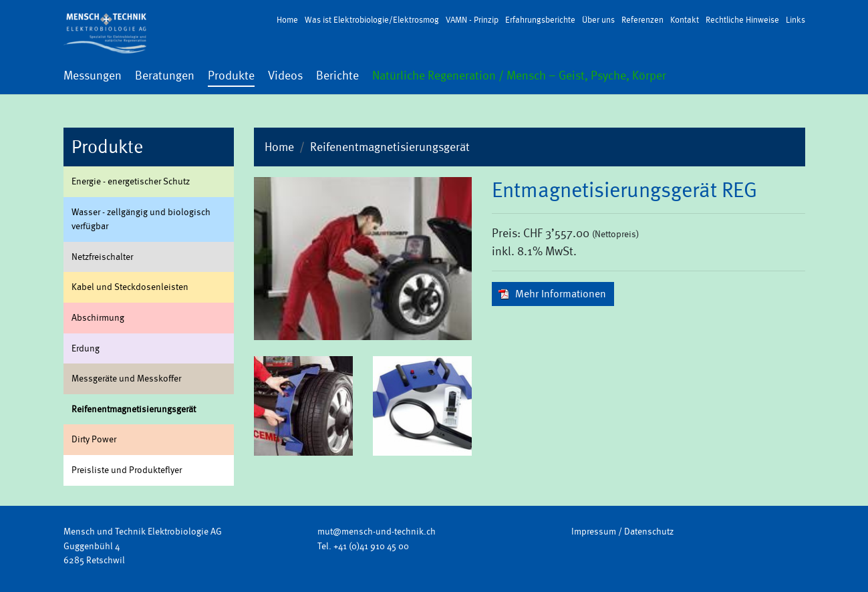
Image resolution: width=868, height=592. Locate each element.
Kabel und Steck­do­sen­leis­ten (130, 287)
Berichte (337, 76)
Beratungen (165, 76)
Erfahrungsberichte (540, 20)
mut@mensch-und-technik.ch (377, 531)
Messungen (93, 76)
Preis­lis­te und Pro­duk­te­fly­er (127, 470)
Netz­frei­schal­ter (102, 257)
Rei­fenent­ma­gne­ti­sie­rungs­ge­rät (134, 409)
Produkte (231, 76)
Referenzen (642, 20)
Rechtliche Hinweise (742, 20)
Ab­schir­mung (98, 317)
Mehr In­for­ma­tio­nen (561, 294)
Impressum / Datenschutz (622, 531)
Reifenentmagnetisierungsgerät (390, 147)
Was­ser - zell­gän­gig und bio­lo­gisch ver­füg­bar (141, 219)
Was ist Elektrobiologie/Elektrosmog (372, 20)
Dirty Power (94, 439)
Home (287, 20)
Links (795, 20)
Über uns (598, 20)
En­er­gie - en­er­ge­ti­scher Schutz (131, 181)
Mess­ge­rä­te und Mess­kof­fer (126, 378)
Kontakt (685, 20)
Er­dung (86, 348)
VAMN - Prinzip (472, 20)
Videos (285, 76)
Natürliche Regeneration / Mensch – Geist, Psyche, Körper (519, 76)
